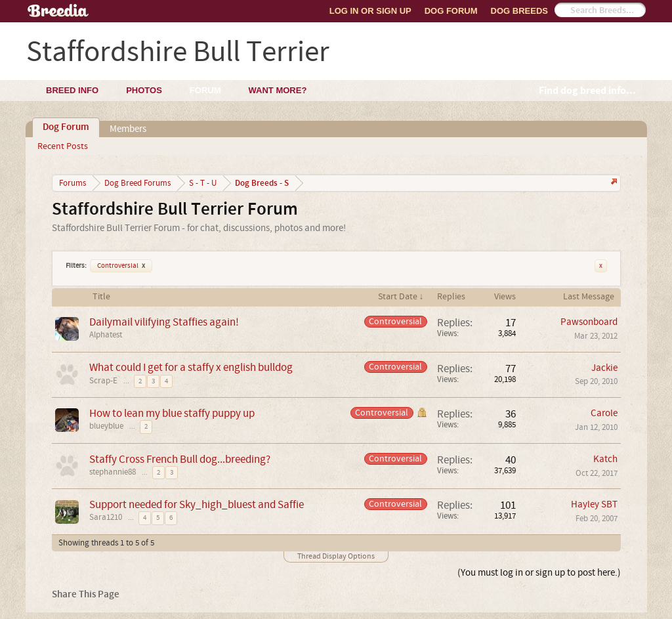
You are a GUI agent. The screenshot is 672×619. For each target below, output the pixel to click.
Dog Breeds (519, 11)
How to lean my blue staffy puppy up (172, 413)
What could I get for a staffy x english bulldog (191, 367)
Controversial (121, 266)
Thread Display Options (336, 556)
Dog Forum (451, 11)
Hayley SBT (594, 504)
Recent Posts (63, 146)
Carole (604, 413)
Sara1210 (106, 517)
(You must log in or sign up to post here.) (539, 573)
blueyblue (106, 426)
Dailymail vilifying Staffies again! (164, 322)
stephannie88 (113, 472)
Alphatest (106, 335)
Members (128, 129)
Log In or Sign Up (370, 11)
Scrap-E (103, 381)
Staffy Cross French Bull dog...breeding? (180, 459)
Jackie (604, 368)
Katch (605, 459)
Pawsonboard (589, 322)
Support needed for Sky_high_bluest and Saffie (197, 504)
